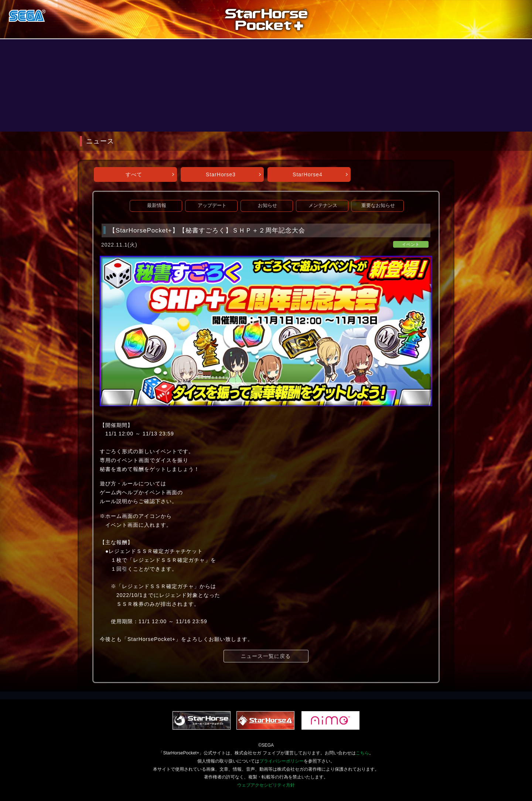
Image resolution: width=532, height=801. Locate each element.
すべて (134, 174)
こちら (362, 753)
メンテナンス (323, 206)
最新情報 (157, 206)
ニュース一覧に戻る (266, 656)
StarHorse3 (221, 174)
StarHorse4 (308, 174)
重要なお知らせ (378, 206)
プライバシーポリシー (282, 761)
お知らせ (267, 206)
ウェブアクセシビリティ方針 (266, 785)
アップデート (212, 206)
